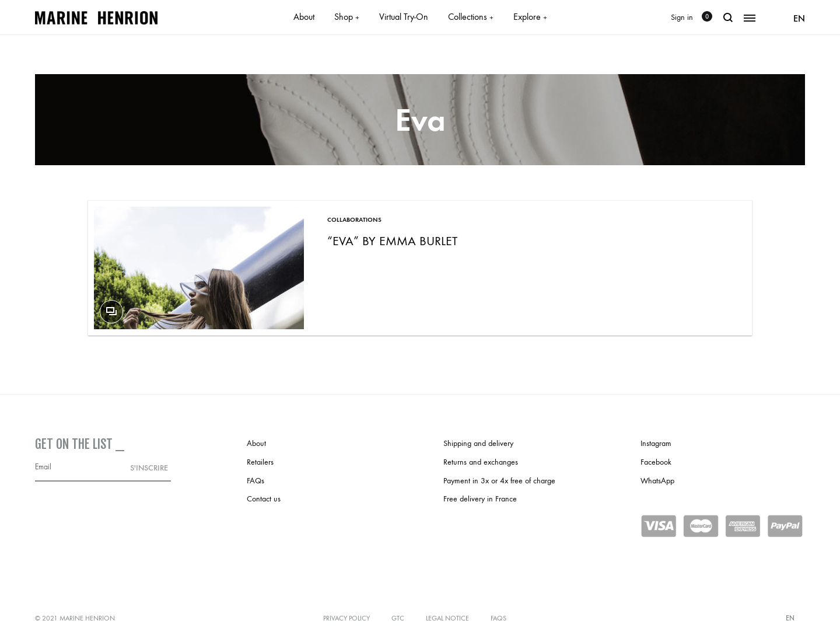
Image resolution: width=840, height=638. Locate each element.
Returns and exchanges (481, 462)
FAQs (256, 481)
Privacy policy (346, 618)
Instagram (656, 443)
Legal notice (447, 618)
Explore (530, 17)
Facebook (656, 462)
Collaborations (354, 220)
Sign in (682, 17)
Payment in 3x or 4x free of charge (499, 481)
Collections (471, 17)
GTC (398, 618)
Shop (347, 17)
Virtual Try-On (404, 17)
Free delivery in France (480, 499)
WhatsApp (657, 481)
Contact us (264, 499)
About (304, 17)
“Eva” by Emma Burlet (392, 241)
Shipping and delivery (478, 443)
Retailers (260, 462)
